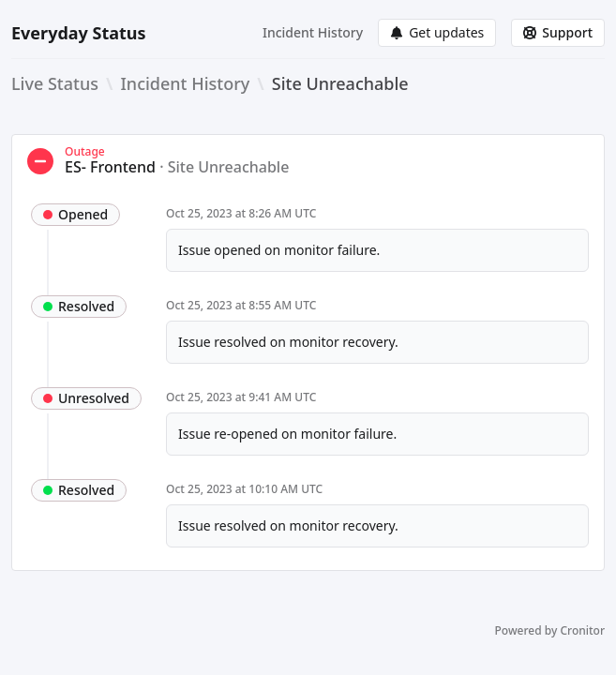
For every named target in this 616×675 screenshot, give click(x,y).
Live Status (55, 83)
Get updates (437, 32)
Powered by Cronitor (550, 631)
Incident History (313, 32)
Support (558, 32)
